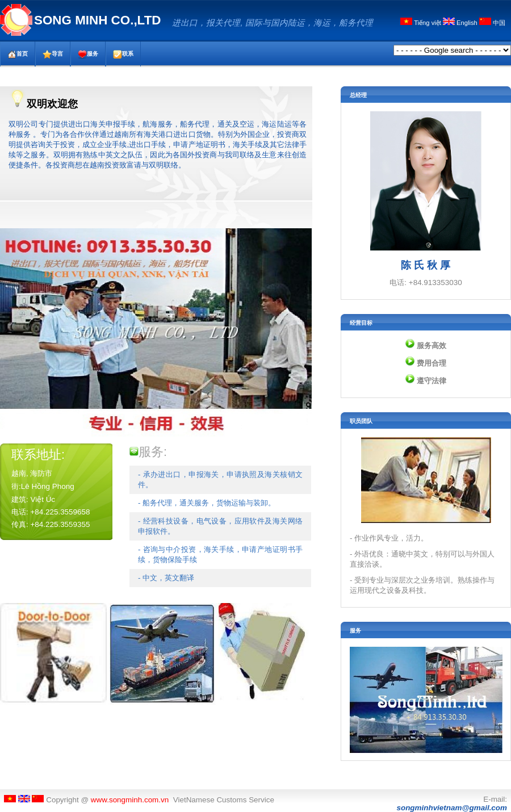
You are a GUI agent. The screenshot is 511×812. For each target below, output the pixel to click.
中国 (492, 23)
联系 (123, 55)
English (461, 23)
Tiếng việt (422, 23)
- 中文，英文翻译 (166, 578)
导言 (53, 55)
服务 (88, 55)
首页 (18, 55)
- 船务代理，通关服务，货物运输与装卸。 (207, 503)
